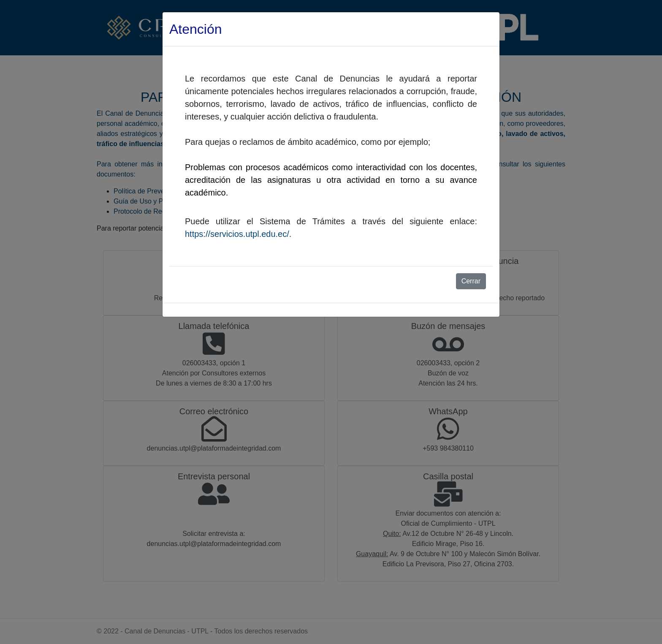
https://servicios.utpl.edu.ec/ (237, 234)
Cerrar (471, 281)
